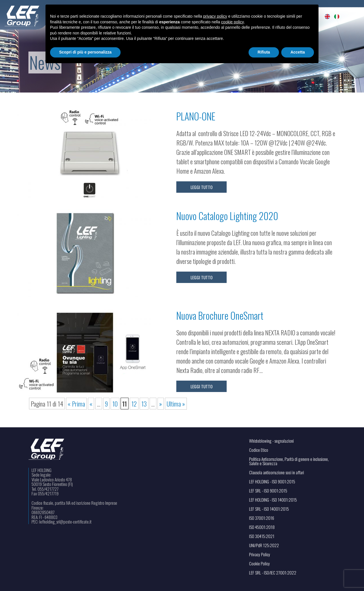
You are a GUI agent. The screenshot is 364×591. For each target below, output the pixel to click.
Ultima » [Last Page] (176, 404)
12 (134, 404)
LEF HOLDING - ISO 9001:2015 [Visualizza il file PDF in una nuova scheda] (272, 482)
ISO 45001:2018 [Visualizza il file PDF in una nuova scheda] (262, 527)
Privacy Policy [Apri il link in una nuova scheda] (260, 554)
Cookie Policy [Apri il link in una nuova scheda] (259, 564)
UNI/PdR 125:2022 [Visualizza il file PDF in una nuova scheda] (264, 545)
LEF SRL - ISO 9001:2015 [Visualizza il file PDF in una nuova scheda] (268, 491)
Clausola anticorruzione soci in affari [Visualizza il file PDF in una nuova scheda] (277, 472)
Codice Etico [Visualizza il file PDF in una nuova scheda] (259, 450)
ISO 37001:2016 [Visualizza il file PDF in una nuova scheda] (262, 518)
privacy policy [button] (215, 16)
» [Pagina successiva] (161, 404)
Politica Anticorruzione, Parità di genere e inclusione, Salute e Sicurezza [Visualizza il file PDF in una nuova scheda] (289, 461)
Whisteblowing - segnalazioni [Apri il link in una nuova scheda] (271, 441)
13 (144, 404)
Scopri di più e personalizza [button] (85, 52)
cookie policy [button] (233, 22)
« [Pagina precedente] (91, 404)
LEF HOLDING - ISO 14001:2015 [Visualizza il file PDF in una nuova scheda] (273, 500)
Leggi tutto (201, 187)
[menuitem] (327, 17)
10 (115, 404)
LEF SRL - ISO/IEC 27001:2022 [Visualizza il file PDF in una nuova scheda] (273, 573)
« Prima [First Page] (76, 404)
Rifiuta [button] (264, 52)
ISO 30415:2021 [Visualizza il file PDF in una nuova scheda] (262, 536)
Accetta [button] (298, 52)
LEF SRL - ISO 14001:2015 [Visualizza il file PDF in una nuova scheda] (269, 509)
